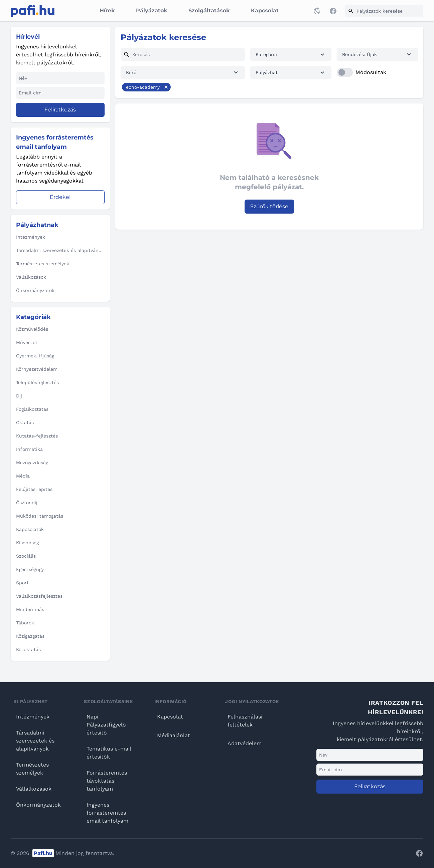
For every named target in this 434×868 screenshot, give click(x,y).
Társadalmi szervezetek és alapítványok (35, 741)
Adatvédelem (245, 743)
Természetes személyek (32, 769)
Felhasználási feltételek (245, 721)
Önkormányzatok (38, 805)
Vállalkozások (34, 789)
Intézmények (33, 717)
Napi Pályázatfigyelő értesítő (106, 725)
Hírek (107, 11)
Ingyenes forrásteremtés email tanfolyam (107, 813)
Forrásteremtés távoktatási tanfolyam (107, 781)
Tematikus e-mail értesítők (109, 753)
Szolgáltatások (209, 11)
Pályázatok (152, 11)
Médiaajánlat (174, 735)
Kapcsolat (265, 11)
